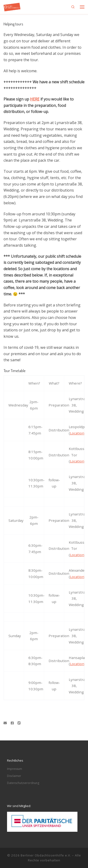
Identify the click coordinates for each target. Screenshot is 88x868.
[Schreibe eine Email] (5, 723)
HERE (35, 99)
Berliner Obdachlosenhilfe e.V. (46, 855)
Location (77, 433)
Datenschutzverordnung (23, 783)
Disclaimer (14, 776)
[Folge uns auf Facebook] (12, 723)
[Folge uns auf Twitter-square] (19, 723)
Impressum (15, 769)
